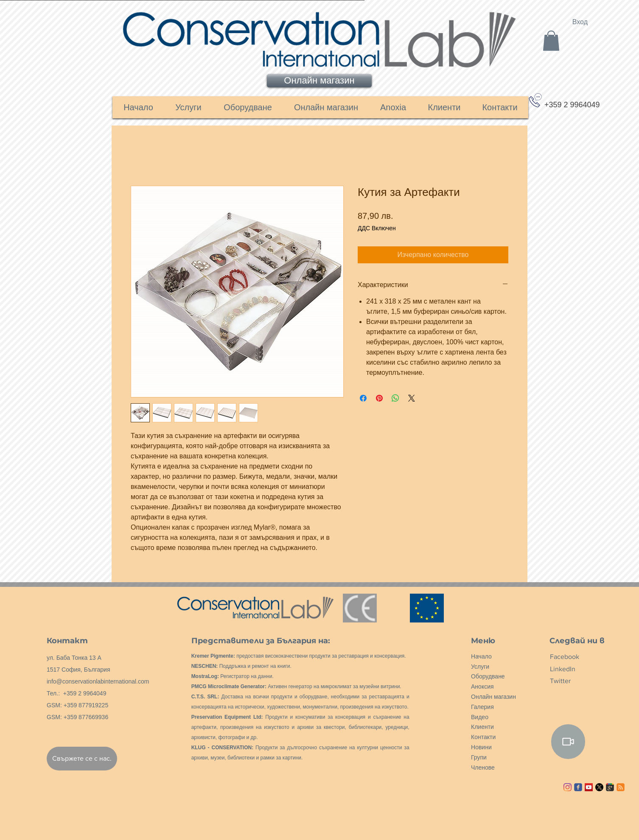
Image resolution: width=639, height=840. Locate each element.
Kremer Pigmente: (213, 656)
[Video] (568, 742)
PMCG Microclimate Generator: (229, 687)
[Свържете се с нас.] (82, 759)
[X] (599, 787)
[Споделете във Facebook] (363, 398)
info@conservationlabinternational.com (98, 681)
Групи (479, 757)
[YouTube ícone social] (589, 787)
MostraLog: (205, 676)
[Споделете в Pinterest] (379, 398)
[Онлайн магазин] (319, 81)
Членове (483, 767)
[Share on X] (412, 398)
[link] (551, 41)
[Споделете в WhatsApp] (395, 398)
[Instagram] (568, 787)
